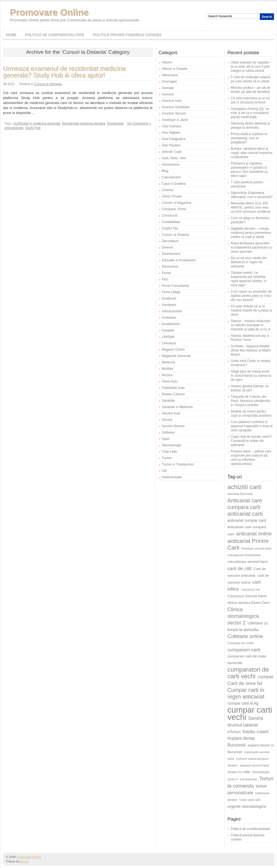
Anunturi (168, 94)
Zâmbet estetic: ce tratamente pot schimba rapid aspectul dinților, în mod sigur (249, 279)
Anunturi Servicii (174, 113)
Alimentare (170, 75)
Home (11, 35)
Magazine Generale (176, 356)
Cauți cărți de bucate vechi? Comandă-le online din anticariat (251, 441)
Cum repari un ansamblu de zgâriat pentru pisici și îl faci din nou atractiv (251, 296)
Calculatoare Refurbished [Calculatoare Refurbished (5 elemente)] (244, 555)
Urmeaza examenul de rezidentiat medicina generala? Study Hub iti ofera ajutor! (64, 72)
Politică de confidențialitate (55, 35)
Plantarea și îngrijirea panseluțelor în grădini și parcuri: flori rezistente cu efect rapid (249, 170)
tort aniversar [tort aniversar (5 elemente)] (248, 779)
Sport (166, 439)
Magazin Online (173, 350)
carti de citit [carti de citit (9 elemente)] (239, 568)
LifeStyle (168, 337)
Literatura (169, 343)
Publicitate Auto (173, 388)
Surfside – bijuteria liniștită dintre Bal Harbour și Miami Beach (251, 350)
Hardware (169, 305)
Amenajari (169, 82)
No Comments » (139, 123)
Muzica (167, 375)
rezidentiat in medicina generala (37, 123)
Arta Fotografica (174, 139)
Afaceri (167, 62)
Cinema (167, 190)
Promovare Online (49, 12)
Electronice (170, 267)
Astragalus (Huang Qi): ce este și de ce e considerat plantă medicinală (250, 113)
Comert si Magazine (177, 203)
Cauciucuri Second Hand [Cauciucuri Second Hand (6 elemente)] (247, 596)
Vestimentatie (172, 477)
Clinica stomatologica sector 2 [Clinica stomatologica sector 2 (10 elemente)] (243, 616)
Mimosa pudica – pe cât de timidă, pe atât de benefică (251, 90)
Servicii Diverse (173, 426)
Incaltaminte (171, 324)
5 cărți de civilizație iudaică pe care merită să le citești (250, 79)
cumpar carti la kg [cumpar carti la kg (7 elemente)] (243, 703)
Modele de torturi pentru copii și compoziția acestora (251, 413)
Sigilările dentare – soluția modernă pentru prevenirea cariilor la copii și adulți (251, 233)
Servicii (167, 420)
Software (168, 432)
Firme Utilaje (171, 292)
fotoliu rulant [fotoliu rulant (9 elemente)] (256, 732)
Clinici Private (172, 196)
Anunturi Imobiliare (176, 107)
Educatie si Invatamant (179, 260)
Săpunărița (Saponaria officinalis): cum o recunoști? (252, 195)
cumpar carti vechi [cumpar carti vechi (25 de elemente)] (250, 713)
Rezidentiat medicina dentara (84, 123)
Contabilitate (171, 222)
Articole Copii (172, 152)
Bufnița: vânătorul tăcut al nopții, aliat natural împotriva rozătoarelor (252, 153)
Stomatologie (171, 445)
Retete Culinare (173, 394)
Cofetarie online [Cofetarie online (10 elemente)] (245, 636)
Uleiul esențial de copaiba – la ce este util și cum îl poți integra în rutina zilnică (251, 67)
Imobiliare (169, 318)
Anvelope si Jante (175, 120)
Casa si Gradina (174, 184)
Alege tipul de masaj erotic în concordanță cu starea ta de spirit (251, 376)
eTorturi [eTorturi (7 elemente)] (234, 732)
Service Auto (171, 413)
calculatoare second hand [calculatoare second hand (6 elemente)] (247, 562)
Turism (167, 458)
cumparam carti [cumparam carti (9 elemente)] (244, 650)
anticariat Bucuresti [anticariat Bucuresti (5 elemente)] (240, 494)
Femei (166, 273)
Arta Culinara (171, 126)
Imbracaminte (172, 311)
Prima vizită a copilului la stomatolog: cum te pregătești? (249, 138)
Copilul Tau (170, 228)
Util (164, 471)
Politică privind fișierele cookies (127, 35)
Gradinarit (169, 298)
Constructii (170, 216)
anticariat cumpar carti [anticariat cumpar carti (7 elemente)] (247, 520)
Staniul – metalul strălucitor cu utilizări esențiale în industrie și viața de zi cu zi (251, 325)
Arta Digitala (171, 133)
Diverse (167, 247)
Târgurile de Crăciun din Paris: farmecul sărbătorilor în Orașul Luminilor (251, 401)
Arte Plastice (171, 145)
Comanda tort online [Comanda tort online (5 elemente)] (241, 643)
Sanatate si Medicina (177, 407)
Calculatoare (171, 177)
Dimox (25, 861)
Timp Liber (170, 452)
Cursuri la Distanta (48, 84)
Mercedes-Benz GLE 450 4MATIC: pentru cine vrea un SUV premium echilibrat (251, 207)
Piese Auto (170, 381)
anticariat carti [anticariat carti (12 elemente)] (245, 514)
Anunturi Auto (172, 101)
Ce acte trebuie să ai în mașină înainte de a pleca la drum (251, 310)
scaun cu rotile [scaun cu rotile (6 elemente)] (239, 772)
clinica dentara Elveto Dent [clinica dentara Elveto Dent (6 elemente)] (248, 603)
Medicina (168, 362)
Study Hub (33, 128)
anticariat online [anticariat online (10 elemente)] (254, 534)
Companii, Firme (174, 209)
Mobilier (168, 369)
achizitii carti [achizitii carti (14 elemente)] (244, 487)
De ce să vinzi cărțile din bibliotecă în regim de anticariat (249, 262)
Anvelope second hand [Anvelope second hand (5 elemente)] (257, 548)
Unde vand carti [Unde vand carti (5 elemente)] (250, 800)
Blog (165, 171)
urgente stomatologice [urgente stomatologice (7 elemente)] (247, 806)
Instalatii (168, 330)
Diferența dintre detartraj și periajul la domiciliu (250, 126)
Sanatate (168, 401)
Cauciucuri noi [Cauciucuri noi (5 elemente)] (250, 589)
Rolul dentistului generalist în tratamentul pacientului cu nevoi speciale (252, 247)
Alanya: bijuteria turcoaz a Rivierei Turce (250, 338)
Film (165, 279)
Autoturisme (171, 165)
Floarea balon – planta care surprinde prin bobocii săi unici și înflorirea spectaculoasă (251, 458)
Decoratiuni (170, 241)
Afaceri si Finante (175, 69)
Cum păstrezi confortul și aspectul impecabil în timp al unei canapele (252, 426)
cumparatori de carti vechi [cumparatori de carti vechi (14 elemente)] (248, 673)
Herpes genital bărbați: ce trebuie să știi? (250, 388)
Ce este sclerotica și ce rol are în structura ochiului (250, 100)
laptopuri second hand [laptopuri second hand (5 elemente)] (254, 765)
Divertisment (171, 254)
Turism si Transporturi (178, 464)
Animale (168, 88)
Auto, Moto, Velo (174, 158)
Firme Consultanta (175, 286)
